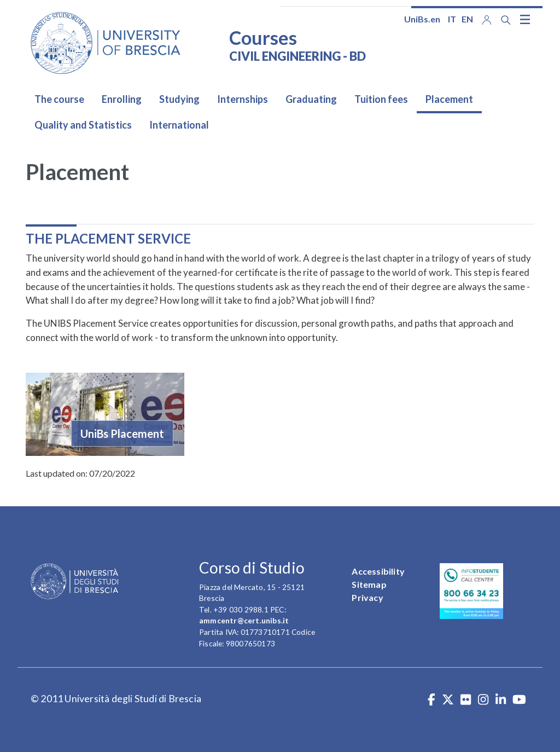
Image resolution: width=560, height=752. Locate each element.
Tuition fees (381, 99)
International (179, 125)
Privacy (367, 597)
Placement (449, 99)
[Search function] (506, 20)
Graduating (311, 99)
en (467, 19)
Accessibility (378, 571)
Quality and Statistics (83, 125)
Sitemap (369, 584)
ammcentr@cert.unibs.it (244, 620)
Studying (179, 99)
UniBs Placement (122, 433)
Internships (243, 99)
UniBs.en (422, 19)
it (452, 19)
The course (59, 99)
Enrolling (122, 99)
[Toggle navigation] (525, 19)
